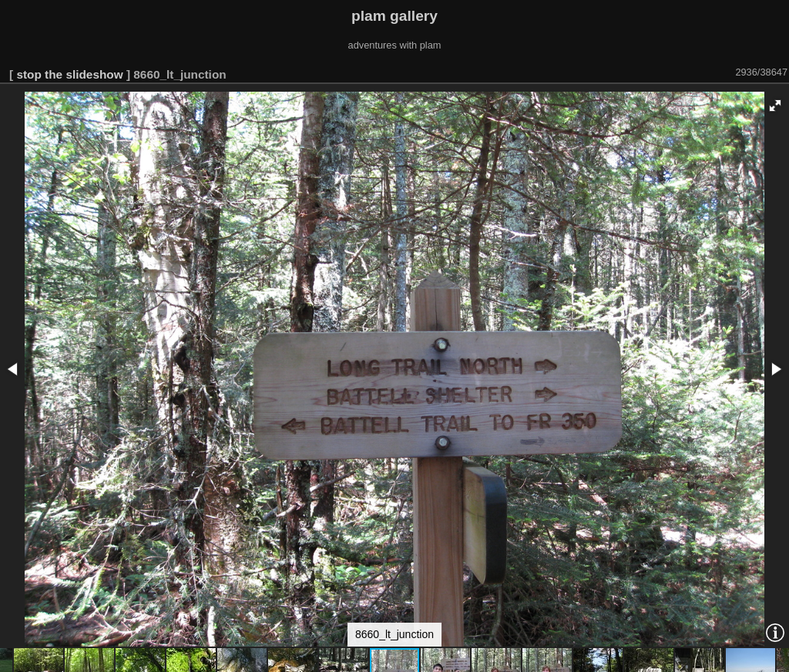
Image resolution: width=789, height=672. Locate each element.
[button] (775, 106)
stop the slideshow (69, 74)
